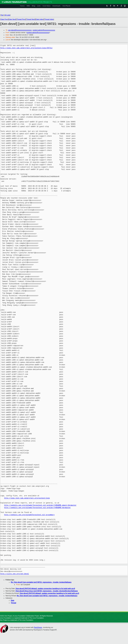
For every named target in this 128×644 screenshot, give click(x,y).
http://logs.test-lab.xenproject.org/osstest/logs (27, 498)
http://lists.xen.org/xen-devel (15, 574)
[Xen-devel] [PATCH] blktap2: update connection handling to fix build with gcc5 (45, 589)
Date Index (40, 19)
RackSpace (38, 627)
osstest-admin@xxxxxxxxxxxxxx (44, 30)
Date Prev (4, 19)
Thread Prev (21, 19)
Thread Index (49, 19)
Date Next (12, 19)
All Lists (7, 15)
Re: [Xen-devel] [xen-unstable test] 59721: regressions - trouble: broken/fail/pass (41, 582)
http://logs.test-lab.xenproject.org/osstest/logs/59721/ (27, 48)
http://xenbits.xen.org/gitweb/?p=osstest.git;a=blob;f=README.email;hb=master (40, 505)
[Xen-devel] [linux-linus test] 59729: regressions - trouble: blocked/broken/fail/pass (47, 591)
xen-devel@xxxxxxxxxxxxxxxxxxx (20, 30)
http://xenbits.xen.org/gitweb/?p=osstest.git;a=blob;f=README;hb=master (37, 508)
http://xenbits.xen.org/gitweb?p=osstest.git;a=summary (29, 515)
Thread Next (30, 19)
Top (2, 15)
